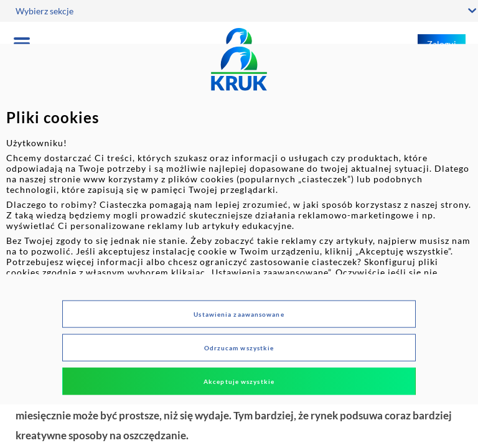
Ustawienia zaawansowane (239, 314)
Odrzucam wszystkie (239, 347)
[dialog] (239, 224)
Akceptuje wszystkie (239, 381)
